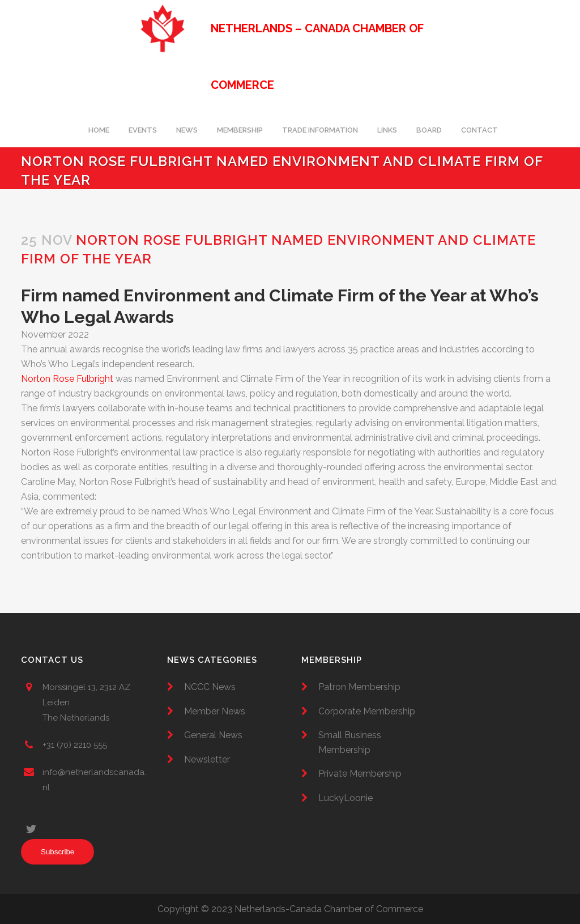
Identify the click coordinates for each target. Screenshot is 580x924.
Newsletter (207, 759)
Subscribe (57, 852)
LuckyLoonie (346, 798)
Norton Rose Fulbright (67, 379)
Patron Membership (359, 687)
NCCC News (210, 687)
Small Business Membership (350, 742)
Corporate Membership (367, 711)
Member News (215, 711)
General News (213, 735)
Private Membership (360, 774)
